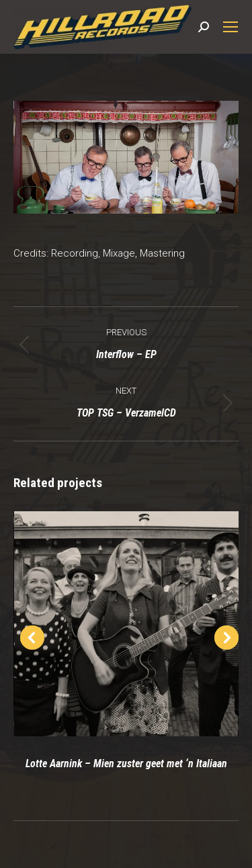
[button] (32, 638)
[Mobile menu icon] (230, 27)
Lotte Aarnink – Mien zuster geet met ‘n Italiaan (126, 764)
